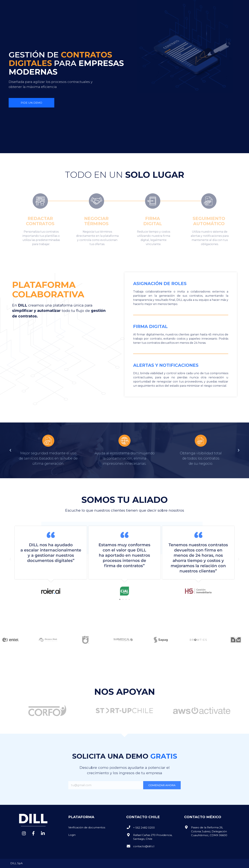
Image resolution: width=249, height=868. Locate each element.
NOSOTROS (49, 6)
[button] (189, 6)
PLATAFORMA (74, 6)
